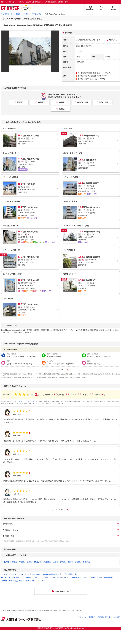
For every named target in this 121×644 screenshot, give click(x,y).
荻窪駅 (62, 109)
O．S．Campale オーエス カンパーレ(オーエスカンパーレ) (26, 577)
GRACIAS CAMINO (80, 577)
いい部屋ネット (7, 14)
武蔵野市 (47, 562)
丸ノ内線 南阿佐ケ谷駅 (87, 73)
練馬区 (62, 102)
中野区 (41, 102)
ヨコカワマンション (10, 574)
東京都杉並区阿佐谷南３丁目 (88, 40)
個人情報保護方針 (104, 617)
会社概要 (117, 617)
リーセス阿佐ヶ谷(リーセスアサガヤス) (18, 581)
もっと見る (60, 509)
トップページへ (62, 591)
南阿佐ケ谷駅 (37, 14)
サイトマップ (82, 617)
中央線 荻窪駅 (83, 79)
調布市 (71, 562)
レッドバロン (42, 581)
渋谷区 (63, 562)
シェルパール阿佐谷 (61, 577)
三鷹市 (56, 562)
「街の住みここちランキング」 (27, 402)
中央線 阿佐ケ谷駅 (85, 76)
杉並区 (26, 14)
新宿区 (78, 562)
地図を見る (112, 40)
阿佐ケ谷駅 (104, 102)
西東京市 (86, 562)
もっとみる (60, 369)
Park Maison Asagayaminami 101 (45, 574)
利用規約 (92, 617)
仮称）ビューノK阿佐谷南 (102, 577)
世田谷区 (38, 562)
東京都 (18, 14)
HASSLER (25, 574)
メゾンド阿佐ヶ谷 (69, 574)
